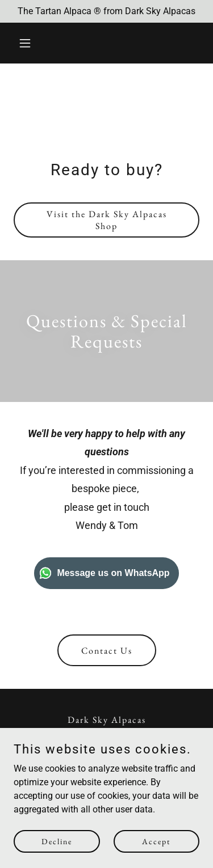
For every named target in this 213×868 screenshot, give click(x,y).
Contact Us (107, 651)
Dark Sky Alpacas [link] (107, 720)
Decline (57, 841)
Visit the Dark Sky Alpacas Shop (107, 220)
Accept (156, 841)
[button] (28, 43)
